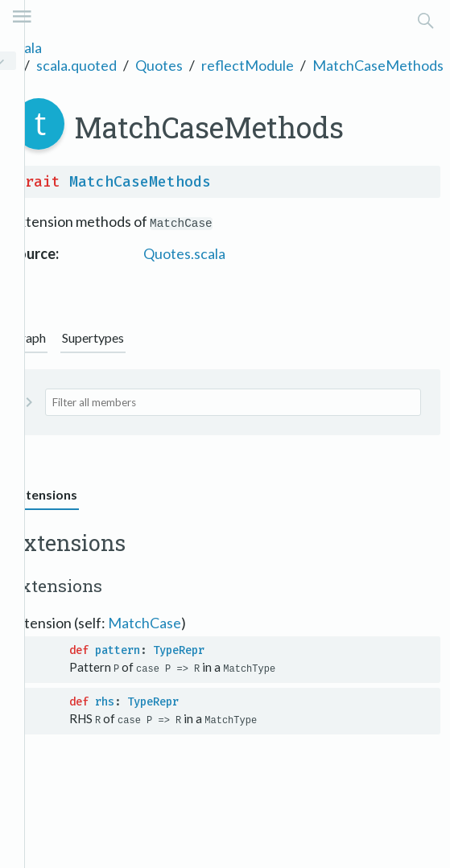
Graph (29, 337)
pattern (118, 650)
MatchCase (144, 623)
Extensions (44, 494)
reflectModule (248, 65)
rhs (105, 702)
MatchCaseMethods (378, 65)
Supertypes (93, 337)
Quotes (159, 65)
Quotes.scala (184, 253)
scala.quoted (76, 65)
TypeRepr (179, 650)
